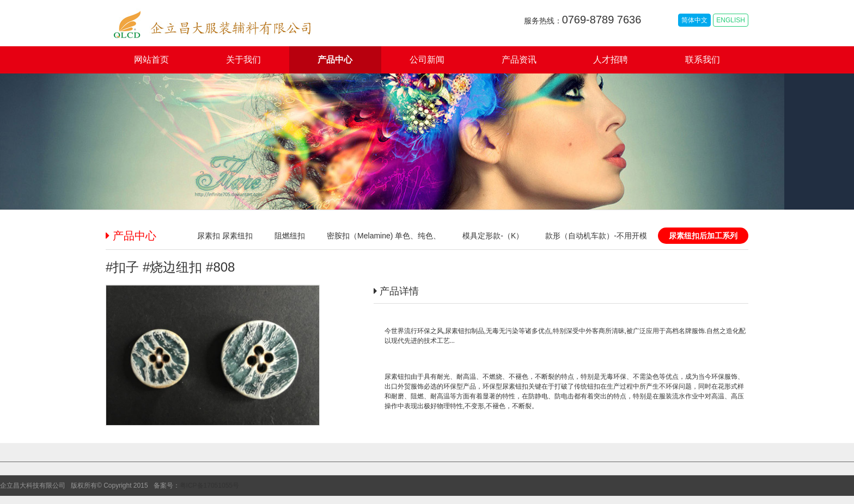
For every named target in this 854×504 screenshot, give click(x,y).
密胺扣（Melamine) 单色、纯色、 (384, 236)
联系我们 (703, 60)
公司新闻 (427, 60)
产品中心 (335, 60)
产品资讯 (519, 60)
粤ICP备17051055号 (209, 485)
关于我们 (243, 60)
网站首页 (151, 60)
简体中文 (694, 20)
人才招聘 (611, 60)
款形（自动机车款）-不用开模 (596, 236)
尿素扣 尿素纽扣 (225, 236)
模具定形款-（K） (493, 236)
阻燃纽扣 (290, 236)
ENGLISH (731, 20)
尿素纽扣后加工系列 (703, 236)
